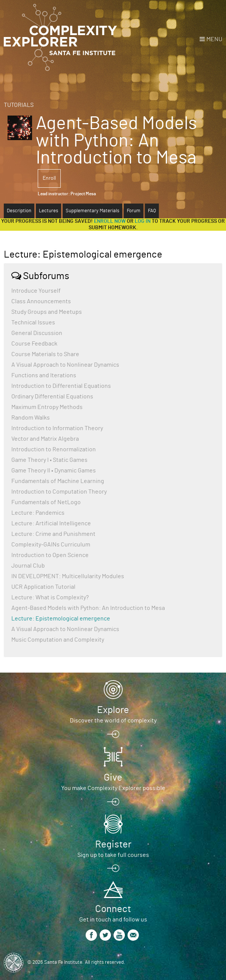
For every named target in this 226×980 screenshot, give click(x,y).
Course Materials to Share (45, 354)
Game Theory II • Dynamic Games (54, 471)
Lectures (48, 211)
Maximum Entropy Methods (47, 407)
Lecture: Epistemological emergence (61, 619)
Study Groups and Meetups (47, 312)
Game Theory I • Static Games (49, 460)
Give (113, 778)
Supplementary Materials (92, 211)
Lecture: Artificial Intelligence (51, 523)
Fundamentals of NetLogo (46, 502)
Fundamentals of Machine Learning (58, 481)
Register (113, 844)
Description (19, 211)
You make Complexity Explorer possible (113, 788)
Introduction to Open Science (50, 555)
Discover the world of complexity (113, 721)
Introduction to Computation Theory (59, 492)
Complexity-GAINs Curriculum (51, 545)
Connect (113, 909)
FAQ (152, 211)
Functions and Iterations (44, 375)
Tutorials (19, 105)
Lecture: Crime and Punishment (53, 534)
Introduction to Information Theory (57, 428)
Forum (134, 211)
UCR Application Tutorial (43, 587)
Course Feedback (34, 344)
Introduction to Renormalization (54, 449)
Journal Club (28, 566)
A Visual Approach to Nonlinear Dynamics (65, 365)
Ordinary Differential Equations (52, 397)
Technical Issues (33, 323)
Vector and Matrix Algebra (45, 439)
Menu (214, 39)
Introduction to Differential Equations (61, 386)
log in (143, 221)
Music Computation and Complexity (58, 640)
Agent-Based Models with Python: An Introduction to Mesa (88, 608)
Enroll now (110, 221)
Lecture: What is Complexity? (50, 597)
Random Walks (31, 418)
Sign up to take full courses (113, 855)
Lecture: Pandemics (38, 513)
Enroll (49, 178)
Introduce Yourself (36, 291)
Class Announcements (41, 301)
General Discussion (37, 333)
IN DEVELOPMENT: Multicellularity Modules (68, 576)
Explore (113, 710)
